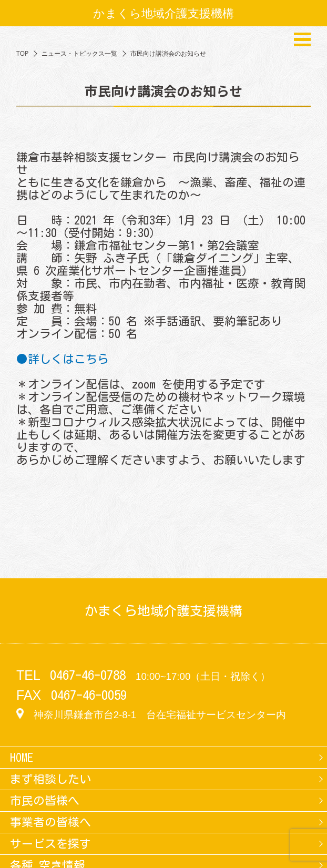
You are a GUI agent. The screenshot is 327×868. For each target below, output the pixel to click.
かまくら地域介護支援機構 (163, 13)
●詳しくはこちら (63, 359)
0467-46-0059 (89, 695)
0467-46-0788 (88, 675)
